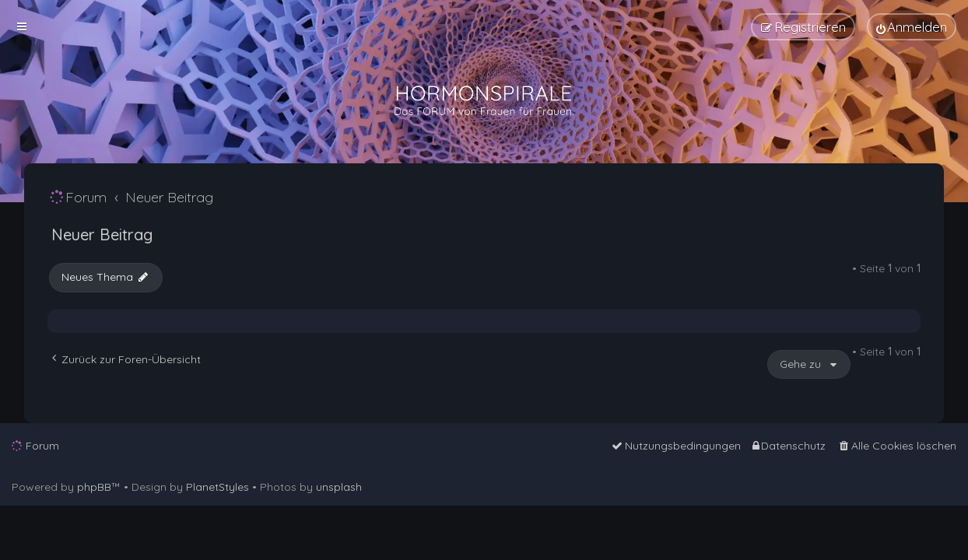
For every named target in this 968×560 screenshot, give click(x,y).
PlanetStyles (217, 487)
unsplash (339, 487)
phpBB (94, 487)
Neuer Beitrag (102, 234)
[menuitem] (912, 27)
